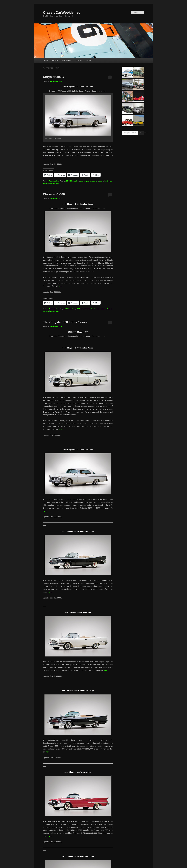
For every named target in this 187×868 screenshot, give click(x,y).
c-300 (78, 309)
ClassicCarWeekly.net (61, 12)
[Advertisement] (133, 174)
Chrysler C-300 (54, 194)
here (45, 158)
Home (46, 60)
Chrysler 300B (53, 77)
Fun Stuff (79, 60)
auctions (76, 181)
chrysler (87, 181)
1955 (67, 309)
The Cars (55, 60)
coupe (101, 181)
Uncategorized (54, 181)
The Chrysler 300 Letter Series (65, 322)
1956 (67, 181)
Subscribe (142, 133)
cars (82, 181)
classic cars (94, 181)
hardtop (107, 181)
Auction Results (67, 60)
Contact (89, 60)
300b (71, 181)
